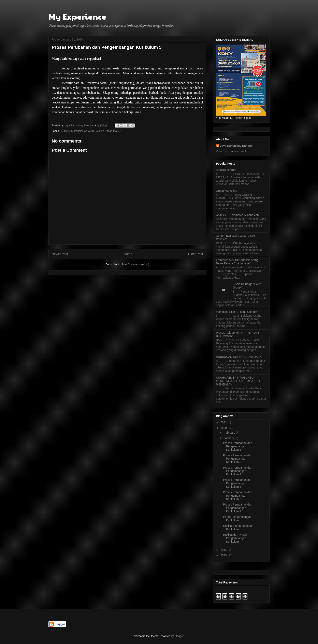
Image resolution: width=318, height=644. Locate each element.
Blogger (179, 636)
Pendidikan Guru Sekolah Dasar (93, 131)
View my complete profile (232, 151)
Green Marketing (227, 191)
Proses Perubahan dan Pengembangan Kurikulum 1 (238, 508)
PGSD (117, 131)
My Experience (77, 16)
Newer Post (60, 254)
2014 (224, 550)
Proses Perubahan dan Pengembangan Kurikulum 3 (238, 483)
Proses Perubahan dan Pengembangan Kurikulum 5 (238, 459)
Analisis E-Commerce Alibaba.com (238, 215)
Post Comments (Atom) (135, 264)
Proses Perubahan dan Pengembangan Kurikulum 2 (238, 496)
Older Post (196, 254)
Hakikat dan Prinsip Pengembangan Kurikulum (235, 538)
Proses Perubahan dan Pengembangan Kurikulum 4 (238, 471)
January (229, 438)
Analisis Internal (226, 170)
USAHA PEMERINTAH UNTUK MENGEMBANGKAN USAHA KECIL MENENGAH (239, 381)
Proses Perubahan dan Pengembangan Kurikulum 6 (238, 446)
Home (128, 254)
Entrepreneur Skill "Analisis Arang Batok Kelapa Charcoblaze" (237, 262)
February (230, 433)
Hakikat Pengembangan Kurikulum (238, 527)
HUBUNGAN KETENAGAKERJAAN (239, 357)
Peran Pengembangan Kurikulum (237, 519)
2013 (224, 555)
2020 (224, 428)
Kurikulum (67, 131)
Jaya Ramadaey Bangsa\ (237, 146)
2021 (224, 422)
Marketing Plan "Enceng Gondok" (237, 312)
